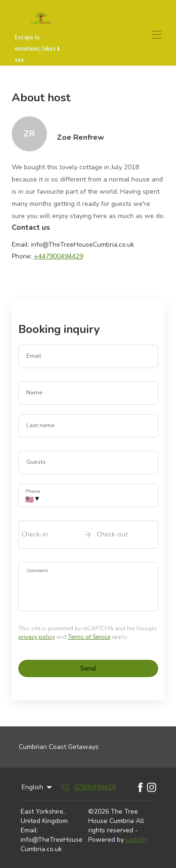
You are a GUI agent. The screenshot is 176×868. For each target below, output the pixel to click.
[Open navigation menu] (157, 35)
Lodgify (137, 840)
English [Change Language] (38, 787)
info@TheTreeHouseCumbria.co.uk (52, 844)
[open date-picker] (88, 535)
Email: (29, 830)
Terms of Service (89, 637)
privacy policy (37, 637)
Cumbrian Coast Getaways (59, 747)
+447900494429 (58, 256)
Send (88, 668)
